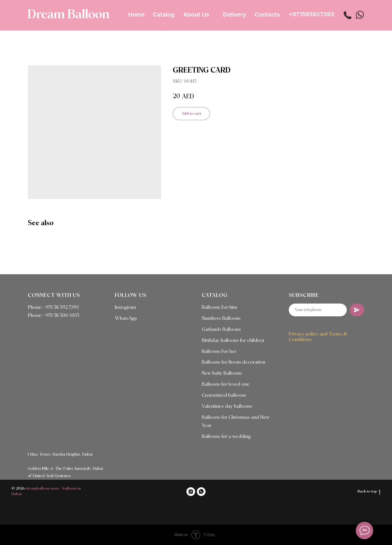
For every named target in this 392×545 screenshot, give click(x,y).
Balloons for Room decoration (234, 362)
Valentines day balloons (227, 406)
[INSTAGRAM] (191, 492)
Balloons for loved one (226, 384)
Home (136, 15)
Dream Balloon (68, 15)
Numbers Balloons (221, 318)
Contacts (267, 15)
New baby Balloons (222, 373)
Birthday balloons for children (233, 341)
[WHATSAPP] (201, 492)
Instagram (125, 307)
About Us (196, 15)
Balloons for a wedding (226, 437)
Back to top (369, 492)
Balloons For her (219, 352)
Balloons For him (219, 307)
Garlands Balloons (221, 330)
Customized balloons (224, 395)
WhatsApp (126, 318)
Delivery (235, 15)
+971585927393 (311, 14)
